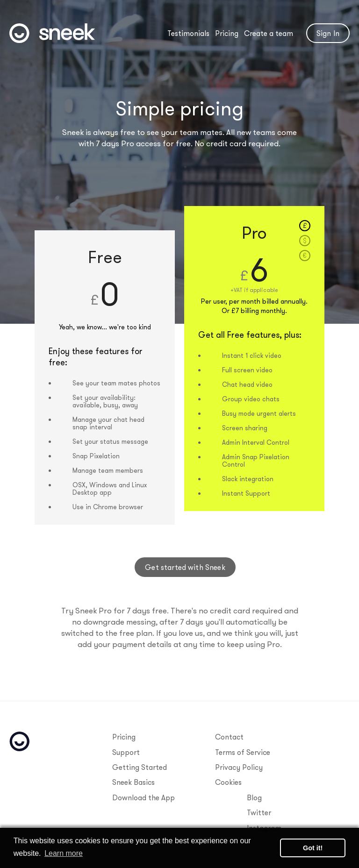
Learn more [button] (64, 853)
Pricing (227, 33)
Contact (229, 737)
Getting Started (140, 767)
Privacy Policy (239, 767)
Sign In (328, 33)
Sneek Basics (133, 782)
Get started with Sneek (185, 567)
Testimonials (188, 33)
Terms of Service (243, 752)
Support (126, 752)
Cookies (228, 782)
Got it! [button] (313, 848)
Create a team (269, 33)
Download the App (144, 797)
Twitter (259, 812)
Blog (254, 797)
